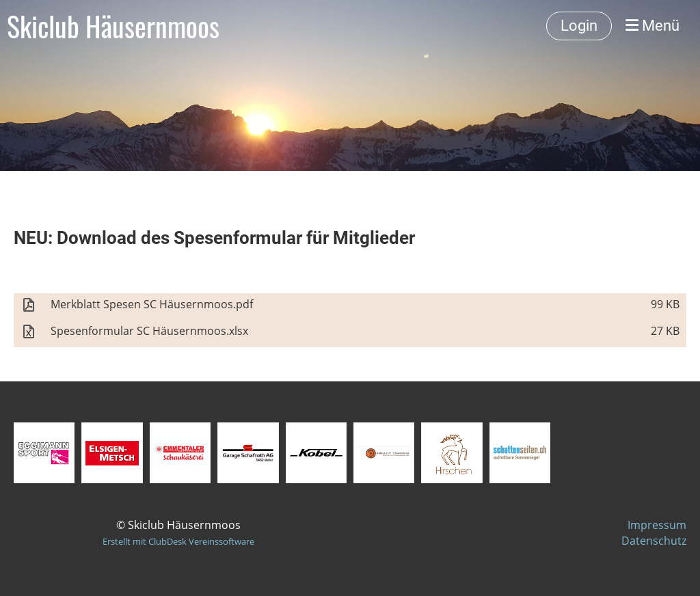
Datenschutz (654, 541)
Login (579, 26)
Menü (652, 26)
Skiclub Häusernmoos (113, 26)
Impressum (657, 525)
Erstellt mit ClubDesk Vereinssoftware (178, 541)
